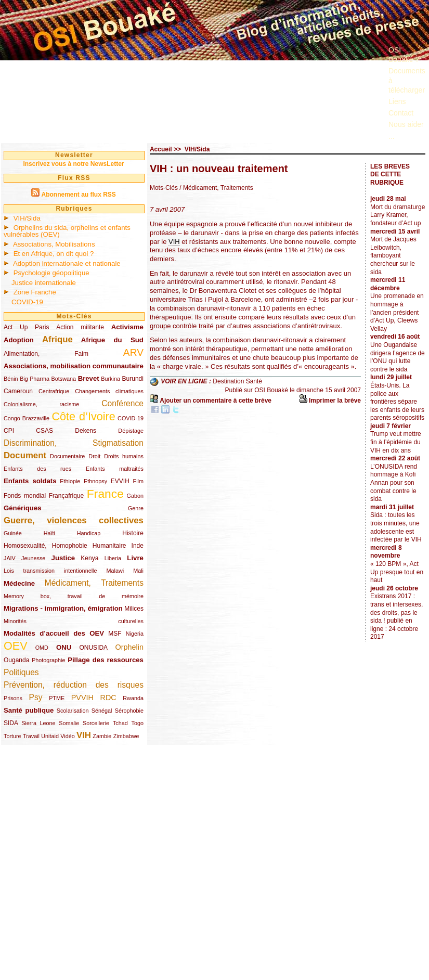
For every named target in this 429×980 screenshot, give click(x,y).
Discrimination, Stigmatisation (74, 443)
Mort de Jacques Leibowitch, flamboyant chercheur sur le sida (393, 255)
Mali (138, 571)
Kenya (89, 558)
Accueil (161, 149)
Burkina (110, 379)
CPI (9, 431)
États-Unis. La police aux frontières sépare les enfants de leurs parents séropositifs (397, 402)
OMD (42, 648)
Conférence (122, 403)
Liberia (113, 558)
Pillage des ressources (106, 660)
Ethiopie (70, 481)
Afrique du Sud (112, 340)
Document (25, 455)
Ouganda (16, 660)
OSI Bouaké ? (404, 55)
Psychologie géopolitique (51, 273)
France (105, 494)
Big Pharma (35, 379)
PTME (57, 698)
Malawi (115, 571)
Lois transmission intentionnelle (50, 571)
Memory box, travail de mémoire (74, 596)
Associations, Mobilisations (54, 244)
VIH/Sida (27, 218)
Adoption (19, 340)
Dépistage (131, 431)
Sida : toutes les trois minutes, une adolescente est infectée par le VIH (396, 527)
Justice (63, 558)
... (392, 136)
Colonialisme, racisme (41, 404)
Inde (138, 546)
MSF (115, 634)
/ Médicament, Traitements (216, 188)
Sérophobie (129, 711)
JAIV (10, 558)
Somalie (69, 723)
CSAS (44, 431)
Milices (134, 609)
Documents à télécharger (407, 80)
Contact (401, 113)
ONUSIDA (93, 648)
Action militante (80, 327)
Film (138, 481)
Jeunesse (33, 558)
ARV (133, 352)
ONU (64, 647)
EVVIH (120, 481)
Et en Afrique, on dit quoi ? (54, 254)
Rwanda (133, 698)
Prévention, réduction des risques (74, 685)
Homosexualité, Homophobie (45, 546)
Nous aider (406, 124)
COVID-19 (27, 302)
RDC (108, 698)
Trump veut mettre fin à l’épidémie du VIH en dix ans (396, 442)
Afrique (57, 339)
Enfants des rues (37, 469)
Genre (136, 508)
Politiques (21, 672)
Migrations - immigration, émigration (63, 608)
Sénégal (102, 711)
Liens (397, 101)
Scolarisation (73, 711)
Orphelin (129, 647)
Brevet (89, 378)
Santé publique (29, 710)
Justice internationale (44, 283)
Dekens (86, 431)
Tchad (120, 723)
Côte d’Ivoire (83, 416)
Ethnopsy (95, 481)
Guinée (13, 533)
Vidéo (67, 736)
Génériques (23, 508)
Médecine (19, 583)
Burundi (133, 379)
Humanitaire (109, 546)
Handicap (89, 533)
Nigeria (135, 634)
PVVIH (82, 698)
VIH (84, 735)
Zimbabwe (126, 736)
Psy (36, 697)
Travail (31, 736)
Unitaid (50, 736)
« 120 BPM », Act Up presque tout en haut (397, 572)
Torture (12, 736)
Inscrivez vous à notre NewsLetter (73, 164)
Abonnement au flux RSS (78, 195)
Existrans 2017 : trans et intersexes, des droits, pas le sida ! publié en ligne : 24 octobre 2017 (396, 616)
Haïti (49, 533)
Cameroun (18, 391)
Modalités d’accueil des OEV (54, 633)
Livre (135, 558)
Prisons (13, 698)
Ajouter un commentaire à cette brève (216, 401)
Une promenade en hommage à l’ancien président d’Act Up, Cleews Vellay (397, 312)
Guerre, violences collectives (74, 520)
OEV (16, 646)
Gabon (135, 496)
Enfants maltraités (115, 469)
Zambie (102, 736)
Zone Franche (35, 292)
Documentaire (67, 456)
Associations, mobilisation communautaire (74, 366)
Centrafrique (54, 391)
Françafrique (66, 496)
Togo (137, 723)
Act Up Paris (26, 327)
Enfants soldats (30, 481)
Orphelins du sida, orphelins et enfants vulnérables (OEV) (67, 231)
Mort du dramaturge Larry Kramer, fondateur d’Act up (398, 215)
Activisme (127, 327)
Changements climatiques (109, 391)
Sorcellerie (96, 723)
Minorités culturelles (74, 621)
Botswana (64, 379)
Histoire (133, 533)
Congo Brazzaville (27, 418)
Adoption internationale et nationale (67, 263)
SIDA (11, 723)
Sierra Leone (38, 723)
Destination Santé (237, 381)
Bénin (11, 379)
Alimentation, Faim (46, 354)
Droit (94, 456)
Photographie (48, 660)
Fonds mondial (25, 496)
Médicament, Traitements (94, 583)
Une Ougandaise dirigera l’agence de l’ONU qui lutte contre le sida (398, 357)
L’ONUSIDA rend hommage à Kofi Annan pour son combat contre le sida (394, 483)
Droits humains (124, 456)
